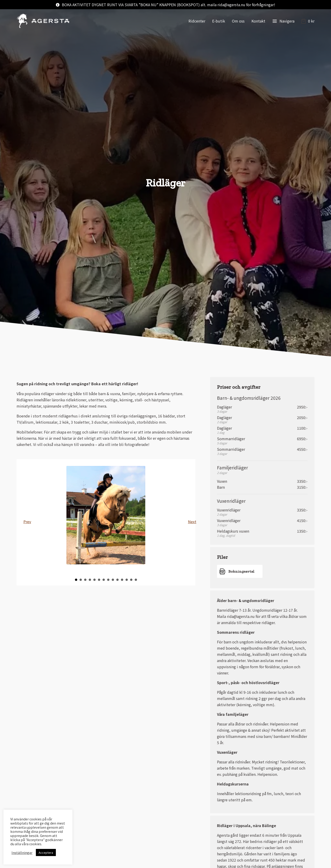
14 (136, 580)
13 (131, 580)
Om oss (238, 21)
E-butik (219, 21)
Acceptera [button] (46, 852)
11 (122, 580)
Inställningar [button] (22, 853)
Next (192, 522)
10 (117, 580)
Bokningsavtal (241, 571)
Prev (27, 522)
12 (127, 580)
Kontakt (258, 21)
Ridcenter (197, 21)
